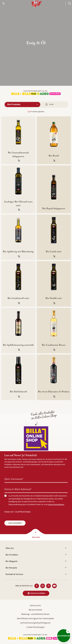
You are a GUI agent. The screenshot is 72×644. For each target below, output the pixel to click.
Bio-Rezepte (36, 568)
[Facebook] (37, 586)
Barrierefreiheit (35, 610)
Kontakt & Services (36, 574)
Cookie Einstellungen (35, 627)
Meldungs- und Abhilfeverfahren (35, 614)
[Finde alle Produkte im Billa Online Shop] (36, 438)
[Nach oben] (36, 537)
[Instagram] (43, 586)
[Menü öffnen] (4, 3)
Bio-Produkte (36, 555)
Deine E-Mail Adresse (18, 489)
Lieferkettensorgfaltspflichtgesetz (35, 623)
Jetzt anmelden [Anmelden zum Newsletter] (15, 523)
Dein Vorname (14, 479)
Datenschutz (35, 606)
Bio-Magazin (36, 561)
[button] (68, 631)
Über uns (36, 548)
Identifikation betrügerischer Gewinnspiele (35, 619)
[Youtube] (54, 586)
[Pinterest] (49, 586)
